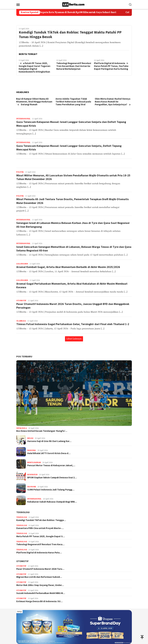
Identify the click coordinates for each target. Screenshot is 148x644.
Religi (30, 438)
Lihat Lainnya (74, 339)
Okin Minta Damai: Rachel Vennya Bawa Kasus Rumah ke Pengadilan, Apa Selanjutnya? (113, 102)
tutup (19, 612)
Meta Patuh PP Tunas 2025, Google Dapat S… (41, 536)
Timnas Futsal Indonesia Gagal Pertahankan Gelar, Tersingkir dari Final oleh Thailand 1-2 (73, 324)
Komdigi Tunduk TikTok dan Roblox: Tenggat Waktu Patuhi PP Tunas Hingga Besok (70, 35)
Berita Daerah (34, 463)
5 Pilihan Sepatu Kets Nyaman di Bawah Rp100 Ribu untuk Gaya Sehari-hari (79, 12)
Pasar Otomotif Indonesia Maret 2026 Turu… (40, 569)
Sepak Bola (22, 428)
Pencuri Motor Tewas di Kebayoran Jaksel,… (51, 465)
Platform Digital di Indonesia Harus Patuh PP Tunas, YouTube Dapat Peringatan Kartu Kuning (111, 66)
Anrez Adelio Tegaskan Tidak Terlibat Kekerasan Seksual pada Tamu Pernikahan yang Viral (73, 102)
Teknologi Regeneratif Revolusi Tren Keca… (40, 544)
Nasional (32, 450)
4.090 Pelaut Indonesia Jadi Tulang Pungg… (51, 490)
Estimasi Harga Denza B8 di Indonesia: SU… (39, 601)
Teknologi (23, 512)
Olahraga (21, 321)
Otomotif (21, 301)
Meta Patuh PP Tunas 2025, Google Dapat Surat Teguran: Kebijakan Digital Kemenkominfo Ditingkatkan (35, 67)
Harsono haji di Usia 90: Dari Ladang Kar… (49, 441)
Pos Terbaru (24, 356)
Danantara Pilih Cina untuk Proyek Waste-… (40, 528)
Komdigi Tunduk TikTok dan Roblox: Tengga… (41, 520)
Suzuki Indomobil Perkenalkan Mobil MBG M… (41, 593)
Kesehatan (32, 475)
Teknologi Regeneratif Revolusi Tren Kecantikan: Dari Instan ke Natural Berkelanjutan (74, 66)
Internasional (23, 119)
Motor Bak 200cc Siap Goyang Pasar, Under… (40, 585)
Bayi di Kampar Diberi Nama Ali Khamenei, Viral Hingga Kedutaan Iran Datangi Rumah (34, 102)
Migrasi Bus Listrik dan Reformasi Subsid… (39, 577)
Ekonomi (32, 487)
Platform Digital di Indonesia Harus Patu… (39, 553)
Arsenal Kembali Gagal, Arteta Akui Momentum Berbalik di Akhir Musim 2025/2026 (68, 267)
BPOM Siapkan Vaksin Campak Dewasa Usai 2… (52, 478)
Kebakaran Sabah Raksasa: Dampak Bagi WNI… (52, 502)
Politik (20, 172)
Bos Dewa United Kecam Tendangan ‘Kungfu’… (42, 431)
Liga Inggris (22, 264)
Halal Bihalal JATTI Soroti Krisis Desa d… (49, 453)
